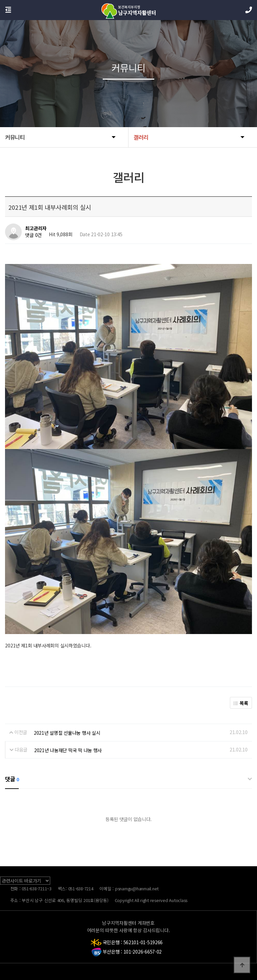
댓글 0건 (33, 235)
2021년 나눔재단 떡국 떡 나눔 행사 (68, 750)
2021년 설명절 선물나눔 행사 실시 (67, 733)
